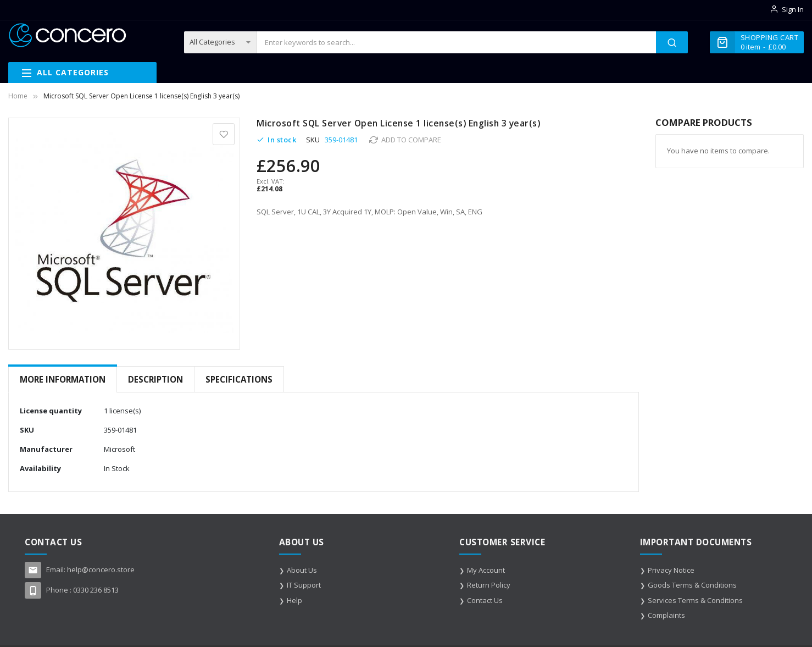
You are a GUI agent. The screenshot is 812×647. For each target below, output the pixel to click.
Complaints (666, 615)
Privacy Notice (671, 570)
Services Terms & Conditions (695, 600)
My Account (486, 570)
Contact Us (485, 600)
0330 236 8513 (96, 590)
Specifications (239, 379)
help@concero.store (101, 569)
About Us (302, 570)
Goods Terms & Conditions (692, 585)
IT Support (304, 585)
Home (18, 96)
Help (294, 600)
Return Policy (489, 585)
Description (155, 379)
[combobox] (456, 42)
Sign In (793, 9)
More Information (63, 379)
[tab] (63, 380)
